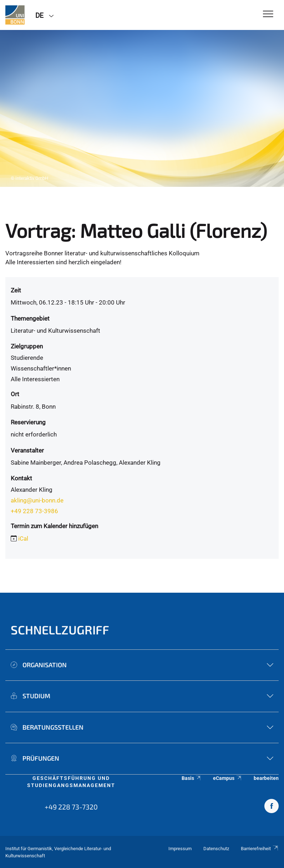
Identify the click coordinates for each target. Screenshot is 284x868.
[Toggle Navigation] (268, 14)
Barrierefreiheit (260, 849)
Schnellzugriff (60, 630)
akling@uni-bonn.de (37, 500)
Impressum (180, 849)
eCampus (227, 778)
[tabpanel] (142, 108)
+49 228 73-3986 (34, 511)
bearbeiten (266, 778)
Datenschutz (216, 849)
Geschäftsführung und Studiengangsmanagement (71, 782)
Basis (192, 778)
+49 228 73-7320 (71, 807)
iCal (23, 538)
